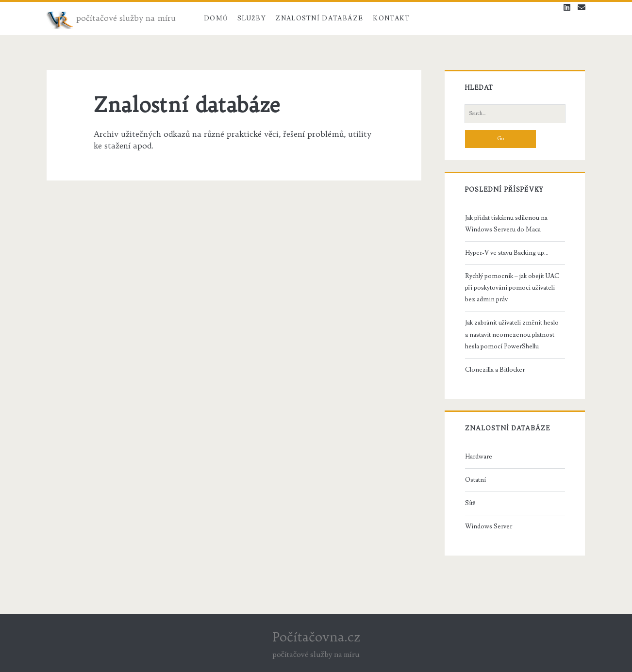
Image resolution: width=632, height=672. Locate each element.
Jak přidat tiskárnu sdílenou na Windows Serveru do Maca (506, 224)
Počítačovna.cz (316, 637)
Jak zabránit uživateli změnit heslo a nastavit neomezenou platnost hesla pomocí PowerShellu (512, 334)
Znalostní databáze (319, 18)
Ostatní (475, 480)
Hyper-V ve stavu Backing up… (507, 253)
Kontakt (391, 18)
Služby (252, 18)
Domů (216, 18)
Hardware (479, 457)
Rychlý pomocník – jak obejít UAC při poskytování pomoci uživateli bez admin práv (512, 288)
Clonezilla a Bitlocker (495, 370)
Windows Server (489, 526)
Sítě (470, 503)
